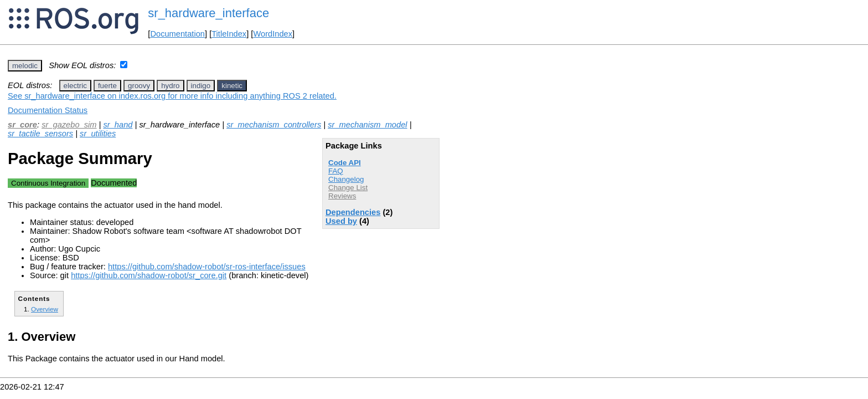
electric (75, 86)
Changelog (346, 179)
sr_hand (118, 125)
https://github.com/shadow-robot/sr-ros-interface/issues (207, 267)
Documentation (177, 34)
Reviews (342, 196)
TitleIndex (229, 34)
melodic (25, 66)
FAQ (336, 171)
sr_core (22, 125)
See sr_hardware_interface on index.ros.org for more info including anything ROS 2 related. (172, 96)
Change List (348, 188)
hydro (170, 86)
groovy (139, 86)
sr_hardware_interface (208, 13)
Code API (345, 163)
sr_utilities (98, 134)
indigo (201, 86)
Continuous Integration (48, 183)
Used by (341, 221)
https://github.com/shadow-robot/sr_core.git (149, 275)
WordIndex (273, 34)
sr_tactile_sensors (40, 134)
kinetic (232, 86)
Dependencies (353, 212)
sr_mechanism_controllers (274, 125)
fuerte (107, 86)
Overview (45, 309)
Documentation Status (48, 110)
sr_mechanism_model (367, 125)
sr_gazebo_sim (69, 125)
